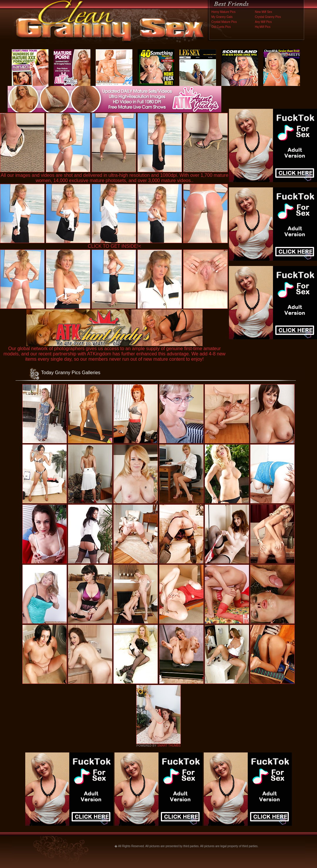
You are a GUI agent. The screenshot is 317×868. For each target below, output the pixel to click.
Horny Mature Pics (223, 12)
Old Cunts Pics (221, 27)
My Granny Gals (222, 17)
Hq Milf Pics (263, 27)
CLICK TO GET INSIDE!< (114, 246)
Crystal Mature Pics (224, 22)
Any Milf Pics (263, 22)
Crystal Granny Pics (268, 17)
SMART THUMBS (169, 746)
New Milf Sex (264, 12)
